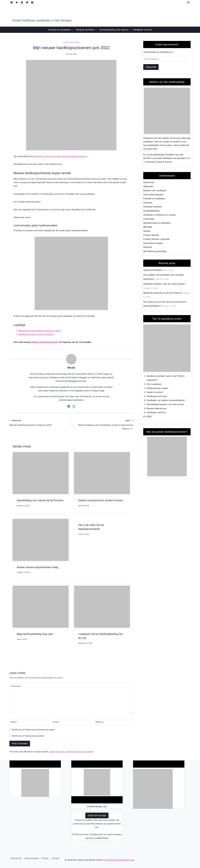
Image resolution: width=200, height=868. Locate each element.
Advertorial (149, 182)
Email (56, 722)
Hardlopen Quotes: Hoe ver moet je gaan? (164, 284)
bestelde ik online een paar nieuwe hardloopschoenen (60, 156)
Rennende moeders (153, 243)
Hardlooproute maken (157, 388)
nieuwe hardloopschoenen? (45, 342)
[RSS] (27, 2)
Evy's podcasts (154, 384)
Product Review (151, 235)
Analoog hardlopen (153, 270)
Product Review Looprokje (156, 239)
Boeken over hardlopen (155, 191)
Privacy (45, 858)
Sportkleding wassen (157, 404)
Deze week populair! (153, 195)
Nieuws (147, 231)
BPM (149, 417)
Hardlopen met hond (157, 396)
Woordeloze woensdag (155, 251)
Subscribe (151, 67)
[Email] (32, 2)
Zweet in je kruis (155, 392)
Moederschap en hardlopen (157, 223)
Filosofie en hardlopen (154, 199)
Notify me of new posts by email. (28, 736)
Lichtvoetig (149, 219)
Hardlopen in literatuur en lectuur (160, 215)
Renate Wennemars (157, 409)
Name (14, 722)
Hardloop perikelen (153, 207)
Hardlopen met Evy (143, 30)
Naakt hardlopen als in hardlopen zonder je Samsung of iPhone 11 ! (103, 424)
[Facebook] (12, 2)
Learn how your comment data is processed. (71, 752)
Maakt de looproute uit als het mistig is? (163, 293)
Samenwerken (32, 858)
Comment (16, 686)
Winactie (148, 247)
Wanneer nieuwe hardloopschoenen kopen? (40, 331)
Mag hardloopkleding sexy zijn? (35, 634)
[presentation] (41, 473)
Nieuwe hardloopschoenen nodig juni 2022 (39, 423)
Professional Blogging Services (119, 860)
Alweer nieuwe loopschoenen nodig (38, 567)
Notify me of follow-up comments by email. (34, 730)
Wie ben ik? (16, 858)
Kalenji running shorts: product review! (101, 500)
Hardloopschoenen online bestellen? (36, 334)
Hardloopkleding (71, 42)
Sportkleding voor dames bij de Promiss (40, 500)
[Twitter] (17, 2)
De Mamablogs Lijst (97, 806)
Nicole (71, 368)
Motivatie (148, 227)
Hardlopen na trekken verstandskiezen (166, 400)
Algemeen (148, 186)
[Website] (114, 722)
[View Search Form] (188, 2)
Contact (55, 858)
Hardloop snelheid (156, 376)
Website (99, 722)
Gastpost (148, 203)
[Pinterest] (22, 2)
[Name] (29, 722)
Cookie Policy (102, 838)
